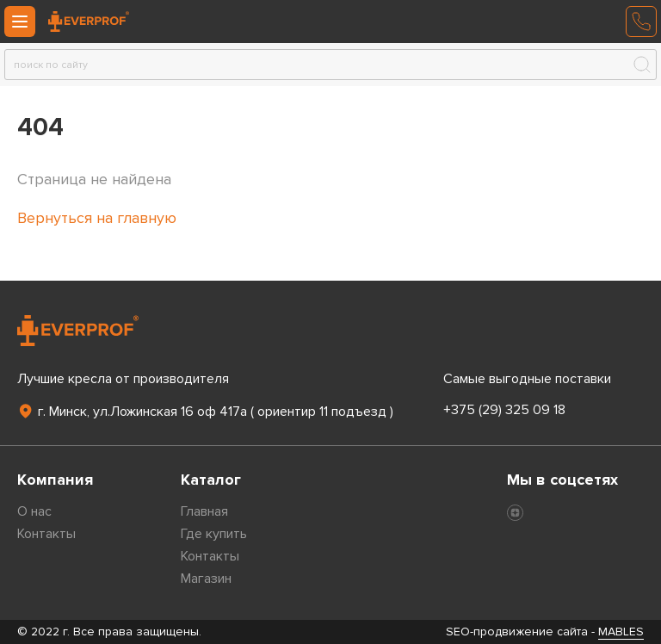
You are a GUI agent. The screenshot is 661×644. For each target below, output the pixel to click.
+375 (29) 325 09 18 (504, 410)
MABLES (621, 632)
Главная (204, 511)
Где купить (214, 534)
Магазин (206, 579)
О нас (34, 511)
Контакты (46, 534)
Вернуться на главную (97, 218)
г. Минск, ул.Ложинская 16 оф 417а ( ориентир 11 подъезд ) (205, 411)
